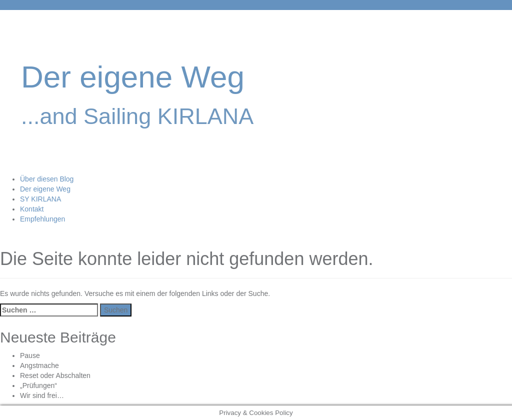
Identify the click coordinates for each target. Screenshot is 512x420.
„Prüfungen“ (38, 385)
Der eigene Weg (133, 77)
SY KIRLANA (40, 199)
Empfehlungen (42, 219)
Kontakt (32, 209)
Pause (30, 355)
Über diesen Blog (47, 179)
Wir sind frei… (42, 395)
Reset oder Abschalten (55, 375)
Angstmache (39, 365)
